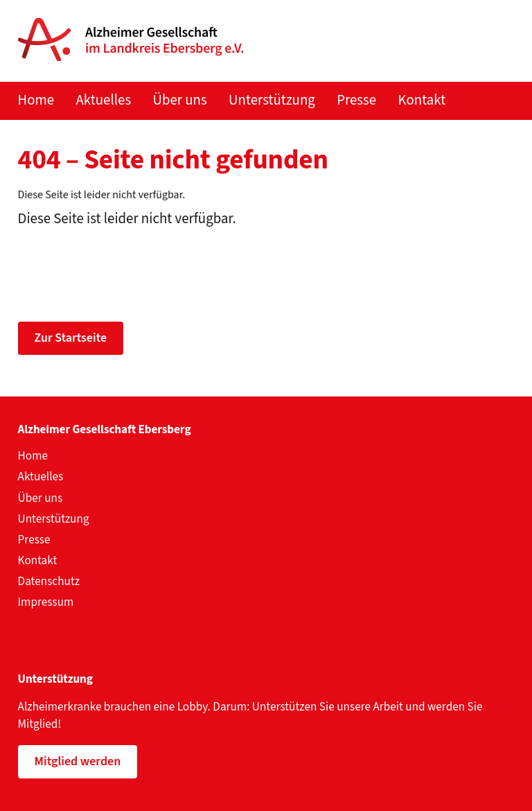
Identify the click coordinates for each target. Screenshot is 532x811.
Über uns (179, 100)
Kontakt (422, 100)
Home (36, 100)
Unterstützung (272, 100)
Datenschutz (49, 581)
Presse (356, 100)
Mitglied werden (78, 761)
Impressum (46, 602)
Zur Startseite (71, 338)
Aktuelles (103, 100)
